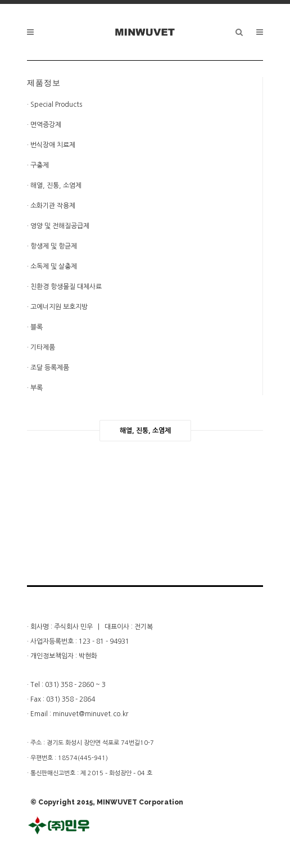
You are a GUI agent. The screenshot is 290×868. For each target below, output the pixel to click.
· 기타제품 (41, 347)
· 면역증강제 (44, 125)
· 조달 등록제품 (48, 368)
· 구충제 (38, 165)
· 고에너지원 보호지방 (57, 307)
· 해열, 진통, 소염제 (54, 186)
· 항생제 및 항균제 (52, 246)
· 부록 (35, 388)
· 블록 (35, 327)
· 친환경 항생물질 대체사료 (64, 287)
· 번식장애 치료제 (51, 145)
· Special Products (55, 105)
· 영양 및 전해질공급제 (58, 226)
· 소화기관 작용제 (51, 206)
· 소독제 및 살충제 (52, 266)
